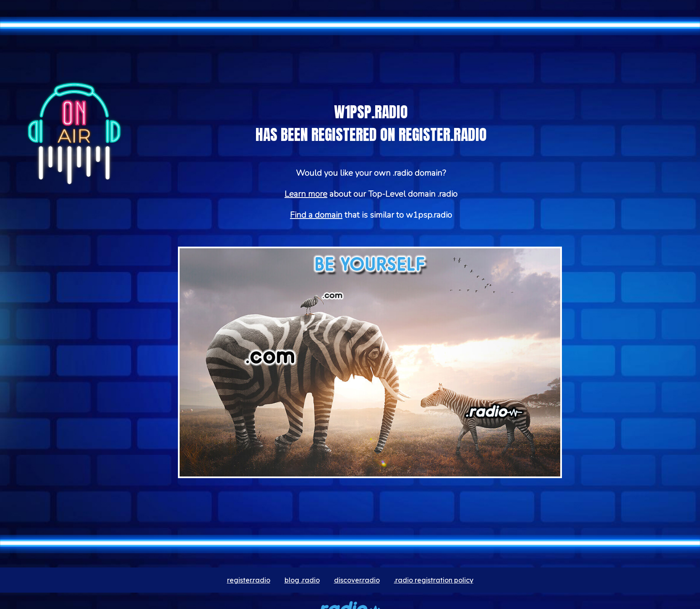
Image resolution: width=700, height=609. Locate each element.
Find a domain (316, 215)
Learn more (306, 194)
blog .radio (302, 580)
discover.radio (357, 580)
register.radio (249, 580)
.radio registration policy (434, 580)
